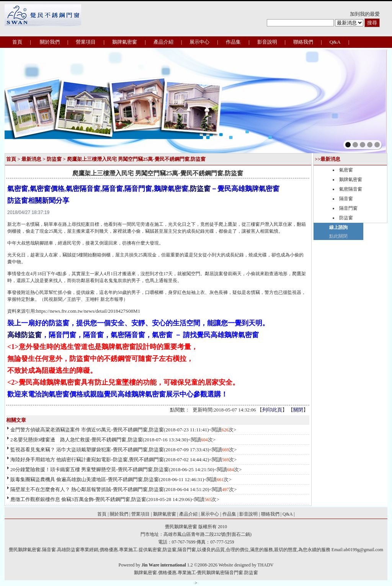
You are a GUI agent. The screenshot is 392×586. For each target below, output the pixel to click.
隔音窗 (346, 199)
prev (27, 100)
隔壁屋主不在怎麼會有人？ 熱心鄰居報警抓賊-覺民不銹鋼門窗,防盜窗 (87, 489)
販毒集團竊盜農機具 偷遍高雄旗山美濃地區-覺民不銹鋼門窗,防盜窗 (85, 479)
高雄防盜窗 (24, 335)
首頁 (17, 42)
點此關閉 (338, 236)
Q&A (335, 42)
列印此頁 (272, 410)
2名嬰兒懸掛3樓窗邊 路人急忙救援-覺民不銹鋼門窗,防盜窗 (77, 440)
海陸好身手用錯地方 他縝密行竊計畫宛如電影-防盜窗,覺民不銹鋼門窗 (87, 459)
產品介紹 (163, 42)
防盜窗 (54, 159)
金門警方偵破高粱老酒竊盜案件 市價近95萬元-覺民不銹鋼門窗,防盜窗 (87, 430)
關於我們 (50, 42)
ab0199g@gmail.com (363, 550)
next (365, 100)
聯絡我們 (303, 42)
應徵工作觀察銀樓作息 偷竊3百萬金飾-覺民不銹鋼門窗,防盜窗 (78, 499)
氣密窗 (346, 170)
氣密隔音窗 (351, 189)
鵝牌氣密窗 (125, 42)
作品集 (233, 42)
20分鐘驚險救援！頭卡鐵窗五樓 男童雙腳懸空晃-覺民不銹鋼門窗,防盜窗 (90, 469)
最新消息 (31, 159)
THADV (265, 565)
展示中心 (199, 42)
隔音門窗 (348, 208)
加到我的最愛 (365, 14)
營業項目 (86, 42)
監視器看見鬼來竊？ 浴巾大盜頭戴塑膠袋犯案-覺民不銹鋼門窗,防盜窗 (87, 450)
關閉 (298, 410)
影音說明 (267, 42)
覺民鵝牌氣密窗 (181, 527)
